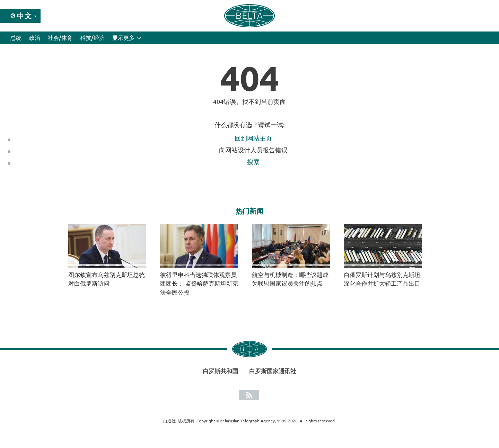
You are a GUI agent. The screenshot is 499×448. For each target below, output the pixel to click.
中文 (25, 16)
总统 (16, 38)
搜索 (253, 162)
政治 (35, 38)
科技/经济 (92, 38)
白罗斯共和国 (220, 371)
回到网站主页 (253, 138)
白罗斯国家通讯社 (273, 371)
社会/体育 (60, 38)
